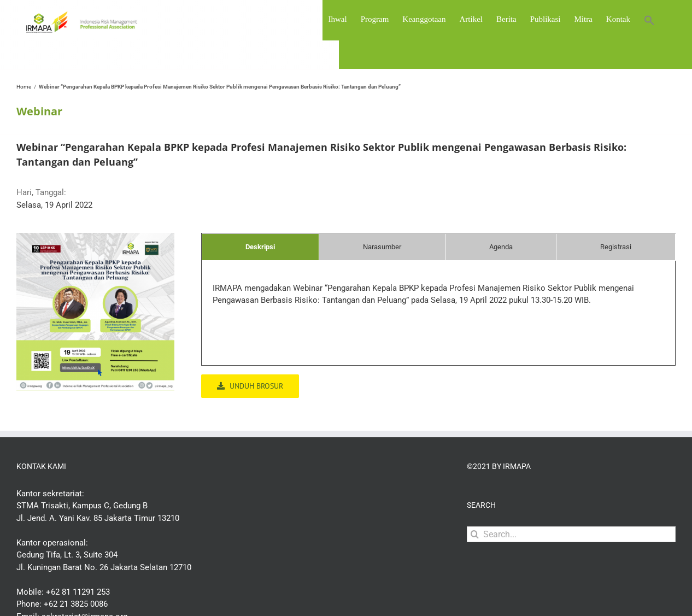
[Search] (475, 534)
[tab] (261, 247)
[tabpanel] (438, 300)
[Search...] (571, 534)
